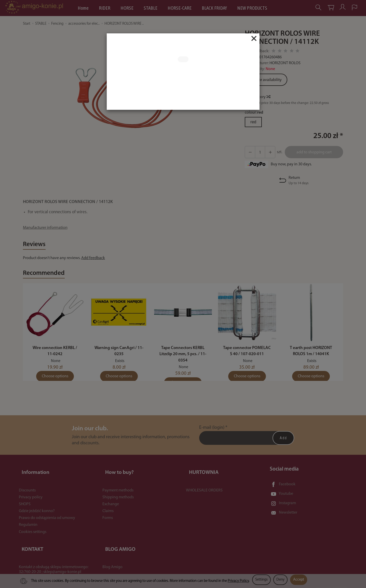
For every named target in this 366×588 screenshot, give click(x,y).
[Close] (254, 38)
